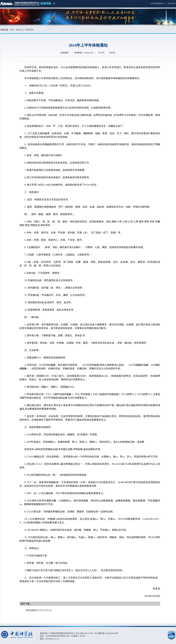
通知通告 (30, 30)
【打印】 (101, 53)
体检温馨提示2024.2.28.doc (39, 610)
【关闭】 (112, 53)
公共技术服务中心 (158, 3)
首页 (12, 30)
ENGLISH (171, 3)
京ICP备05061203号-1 (85, 633)
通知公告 (20, 30)
